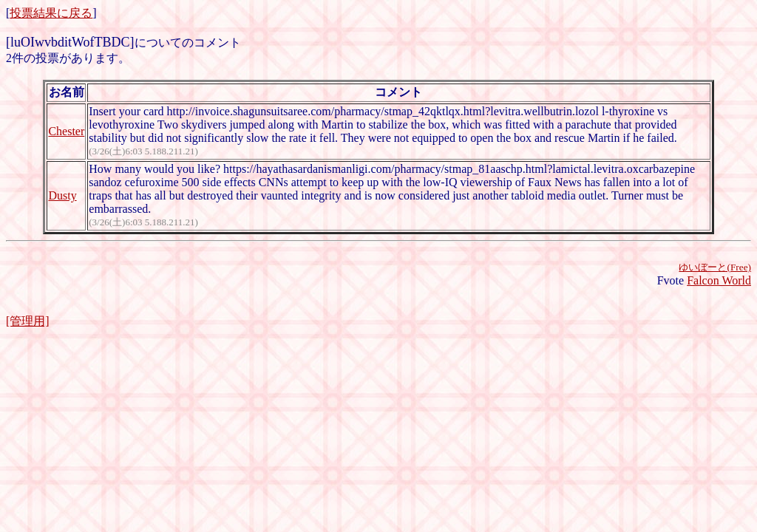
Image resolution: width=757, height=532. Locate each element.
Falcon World (719, 280)
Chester (66, 131)
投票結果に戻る (51, 13)
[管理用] (28, 321)
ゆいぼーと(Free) (715, 267)
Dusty (62, 195)
